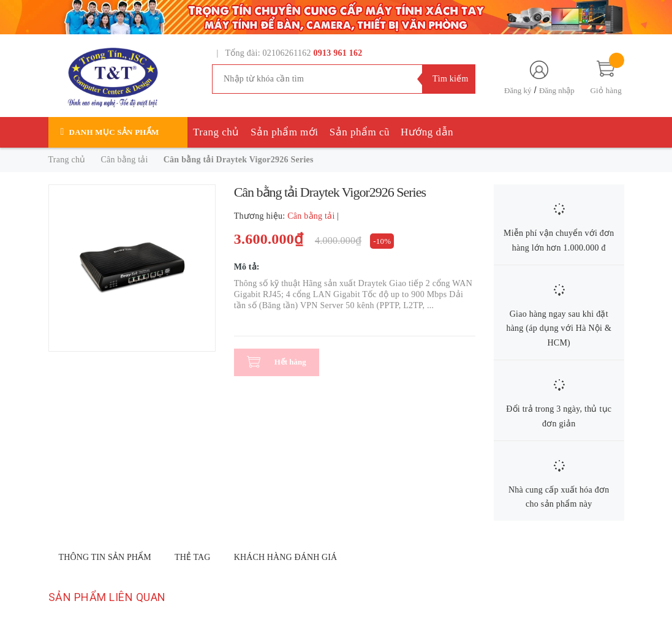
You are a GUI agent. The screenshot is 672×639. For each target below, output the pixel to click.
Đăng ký (518, 90)
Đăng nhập (557, 90)
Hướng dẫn (427, 132)
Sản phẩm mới (285, 132)
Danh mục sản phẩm (114, 132)
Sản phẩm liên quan (107, 597)
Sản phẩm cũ (360, 132)
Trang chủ (216, 132)
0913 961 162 (338, 53)
